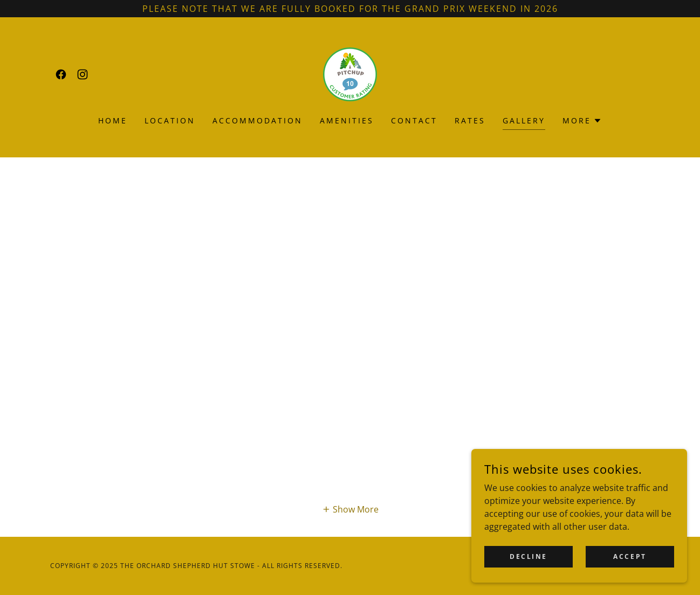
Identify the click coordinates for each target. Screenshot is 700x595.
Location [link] (170, 120)
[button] (582, 121)
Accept (630, 556)
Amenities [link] (347, 120)
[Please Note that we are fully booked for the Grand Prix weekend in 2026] (350, 9)
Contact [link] (414, 120)
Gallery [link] (524, 120)
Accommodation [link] (258, 120)
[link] (61, 74)
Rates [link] (470, 120)
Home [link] (113, 120)
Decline (529, 556)
